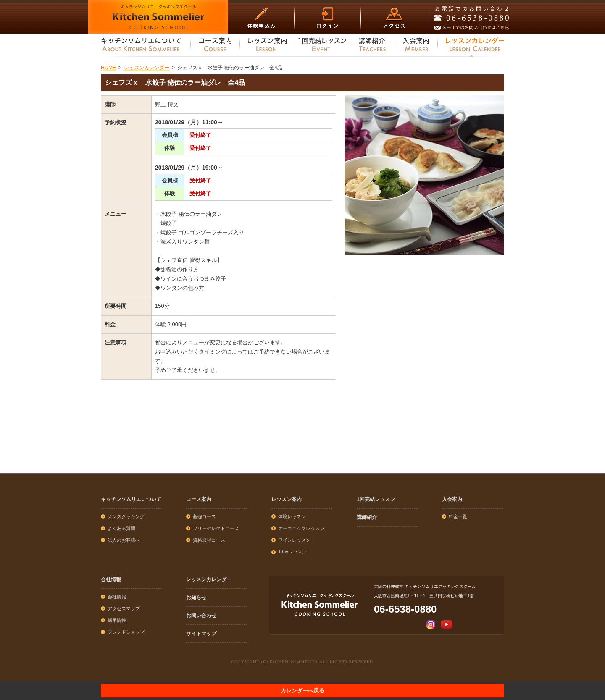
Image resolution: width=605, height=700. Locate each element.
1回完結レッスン (376, 499)
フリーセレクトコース (216, 528)
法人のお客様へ (124, 540)
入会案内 (452, 499)
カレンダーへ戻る (302, 691)
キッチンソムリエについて (131, 499)
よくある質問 (121, 528)
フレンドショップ (126, 632)
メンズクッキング (126, 516)
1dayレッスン (292, 552)
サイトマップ (201, 634)
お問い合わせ (201, 616)
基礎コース (204, 516)
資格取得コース (209, 540)
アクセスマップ (124, 608)
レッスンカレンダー (209, 579)
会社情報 (111, 579)
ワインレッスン (294, 540)
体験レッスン (292, 516)
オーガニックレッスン (301, 528)
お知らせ (196, 598)
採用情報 (117, 620)
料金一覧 (458, 516)
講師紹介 (367, 517)
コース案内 (199, 499)
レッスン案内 (287, 499)
